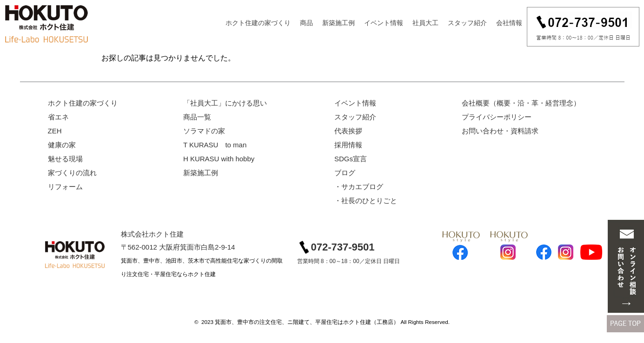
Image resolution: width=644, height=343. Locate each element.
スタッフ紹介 (467, 23)
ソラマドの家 (204, 131)
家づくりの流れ (72, 173)
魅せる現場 (65, 159)
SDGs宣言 (351, 159)
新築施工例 (339, 23)
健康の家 (62, 145)
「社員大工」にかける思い (225, 103)
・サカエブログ (359, 187)
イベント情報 (384, 23)
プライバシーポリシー (497, 117)
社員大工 (425, 23)
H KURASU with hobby (219, 159)
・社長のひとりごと (366, 201)
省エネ (58, 117)
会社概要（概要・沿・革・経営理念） (521, 103)
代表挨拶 (348, 131)
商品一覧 (197, 117)
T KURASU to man (215, 145)
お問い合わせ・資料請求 (500, 131)
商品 (306, 23)
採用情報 (348, 145)
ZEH (55, 131)
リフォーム (65, 187)
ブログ (345, 173)
